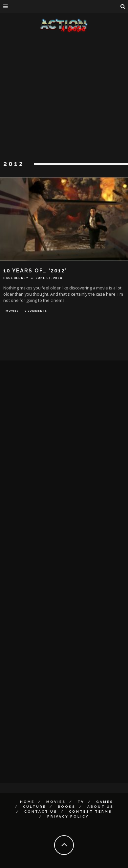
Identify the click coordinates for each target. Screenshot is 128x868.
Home (27, 802)
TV (81, 802)
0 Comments (36, 311)
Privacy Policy (68, 816)
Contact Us (41, 812)
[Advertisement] (62, 97)
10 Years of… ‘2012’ (35, 271)
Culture (34, 807)
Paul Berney (16, 278)
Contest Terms (90, 812)
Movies (12, 311)
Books (67, 807)
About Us (100, 807)
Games (105, 802)
